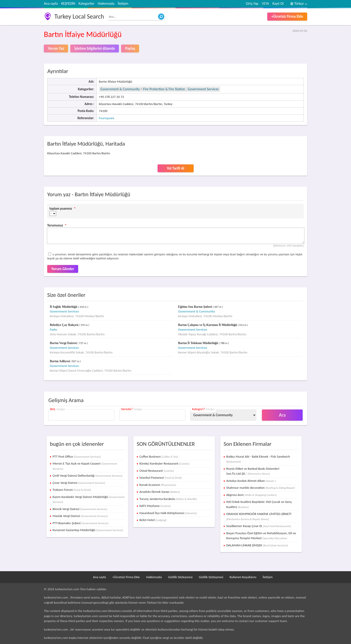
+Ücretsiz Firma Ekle (287, 16)
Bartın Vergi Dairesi (64, 343)
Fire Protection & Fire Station (164, 89)
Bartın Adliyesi (60, 361)
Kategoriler (87, 3)
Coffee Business (159, 457)
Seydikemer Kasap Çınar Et (259, 526)
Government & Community (120, 89)
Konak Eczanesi (158, 485)
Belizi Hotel (153, 520)
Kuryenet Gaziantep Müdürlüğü (88, 530)
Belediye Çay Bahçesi (64, 325)
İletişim (123, 3)
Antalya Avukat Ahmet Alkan (251, 481)
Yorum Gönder (63, 269)
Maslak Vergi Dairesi (80, 516)
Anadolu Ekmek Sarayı (160, 492)
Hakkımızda (106, 3)
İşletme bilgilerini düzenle (95, 48)
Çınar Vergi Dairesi (79, 483)
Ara (282, 415)
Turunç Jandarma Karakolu (168, 499)
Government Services (203, 89)
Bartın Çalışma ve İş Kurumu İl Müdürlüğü (208, 325)
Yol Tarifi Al (175, 168)
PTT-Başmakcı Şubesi (80, 523)
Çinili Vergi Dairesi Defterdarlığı (88, 476)
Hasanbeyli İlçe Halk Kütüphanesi (168, 513)
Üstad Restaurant (157, 471)
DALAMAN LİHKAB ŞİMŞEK (257, 545)
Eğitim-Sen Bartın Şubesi (195, 307)
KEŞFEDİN (68, 3)
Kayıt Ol (278, 3)
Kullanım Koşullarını (243, 577)
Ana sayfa (51, 3)
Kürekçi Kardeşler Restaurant (164, 463)
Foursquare (107, 118)
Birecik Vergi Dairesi (80, 509)
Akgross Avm (251, 495)
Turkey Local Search (79, 16)
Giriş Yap (252, 3)
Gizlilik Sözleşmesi (180, 577)
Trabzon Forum (72, 490)
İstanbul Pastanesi (161, 478)
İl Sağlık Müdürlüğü (64, 307)
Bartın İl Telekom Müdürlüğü (198, 343)
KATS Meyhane (155, 506)
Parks (53, 330)
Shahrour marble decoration (261, 488)
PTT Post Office (77, 457)
